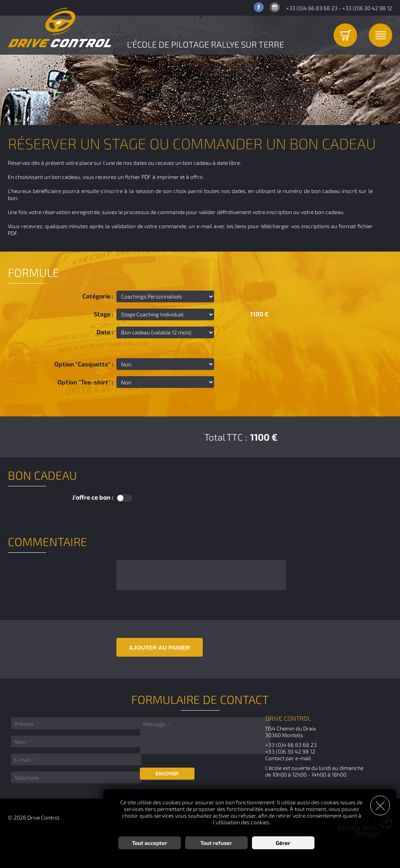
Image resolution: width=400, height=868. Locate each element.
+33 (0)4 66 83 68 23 (312, 8)
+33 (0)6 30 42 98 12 (367, 8)
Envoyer (167, 774)
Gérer (283, 843)
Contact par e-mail (288, 758)
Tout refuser (216, 843)
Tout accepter (150, 843)
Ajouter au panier (160, 647)
